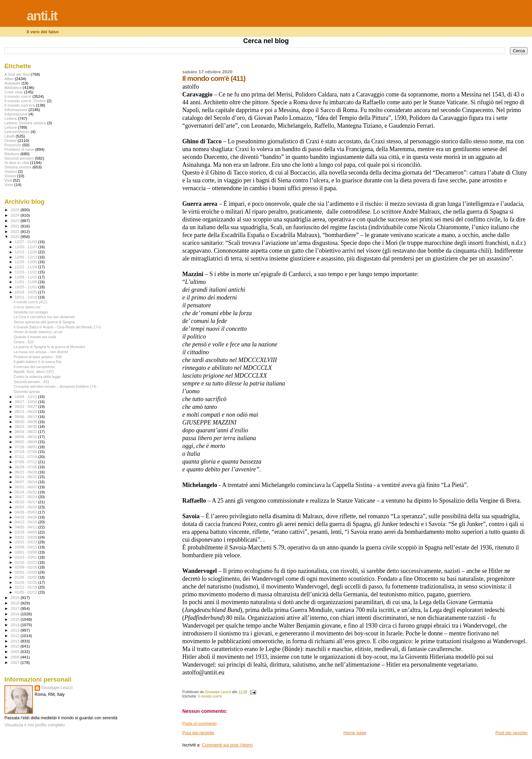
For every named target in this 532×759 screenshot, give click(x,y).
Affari (9, 79)
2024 (15, 215)
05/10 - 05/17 (27, 502)
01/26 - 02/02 (27, 577)
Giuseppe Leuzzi (57, 688)
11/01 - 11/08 (27, 282)
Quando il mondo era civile (35, 337)
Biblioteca (13, 87)
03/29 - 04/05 (27, 532)
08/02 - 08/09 (27, 442)
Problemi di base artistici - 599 (38, 357)
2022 (15, 226)
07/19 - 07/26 (27, 452)
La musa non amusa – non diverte (41, 352)
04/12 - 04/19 (27, 522)
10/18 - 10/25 (27, 292)
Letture (11, 127)
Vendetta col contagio (31, 312)
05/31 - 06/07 (27, 487)
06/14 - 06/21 (27, 477)
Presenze (13, 145)
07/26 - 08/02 (27, 447)
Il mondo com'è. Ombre (25, 101)
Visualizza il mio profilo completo (35, 725)
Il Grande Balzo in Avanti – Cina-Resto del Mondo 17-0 (57, 327)
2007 (15, 662)
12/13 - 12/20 (27, 252)
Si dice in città (17, 162)
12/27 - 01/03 (27, 242)
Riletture (12, 154)
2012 (15, 636)
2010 (15, 646)
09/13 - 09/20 (27, 412)
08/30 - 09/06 (27, 422)
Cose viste (14, 92)
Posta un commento (199, 723)
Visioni (10, 176)
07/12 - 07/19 (27, 457)
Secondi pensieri (19, 158)
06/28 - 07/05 (27, 467)
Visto (9, 185)
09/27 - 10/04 (27, 402)
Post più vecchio (511, 733)
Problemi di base (19, 149)
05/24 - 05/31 (27, 492)
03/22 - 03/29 (27, 537)
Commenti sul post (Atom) (227, 745)
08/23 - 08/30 (27, 427)
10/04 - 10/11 (27, 397)
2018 (15, 603)
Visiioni (11, 171)
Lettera (11, 118)
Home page (355, 733)
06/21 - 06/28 (27, 472)
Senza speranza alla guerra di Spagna (44, 322)
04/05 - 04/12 (27, 527)
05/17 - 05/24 (27, 497)
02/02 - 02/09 (27, 572)
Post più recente (198, 733)
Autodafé (12, 83)
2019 (15, 598)
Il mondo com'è (210, 696)
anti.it (42, 16)
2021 (15, 231)
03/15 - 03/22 (27, 542)
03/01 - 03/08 (27, 552)
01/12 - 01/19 (27, 587)
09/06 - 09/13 (27, 417)
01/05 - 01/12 (27, 592)
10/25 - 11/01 (27, 287)
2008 (15, 657)
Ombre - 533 (24, 342)
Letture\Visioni (17, 132)
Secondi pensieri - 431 (31, 382)
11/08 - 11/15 (27, 277)
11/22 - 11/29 (27, 267)
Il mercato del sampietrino (34, 367)
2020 (15, 237)
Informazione (16, 110)
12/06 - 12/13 (27, 257)
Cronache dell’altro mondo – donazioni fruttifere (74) (55, 386)
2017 (15, 608)
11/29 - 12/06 (27, 262)
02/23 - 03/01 (27, 557)
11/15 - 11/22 (27, 272)
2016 (15, 614)
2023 (15, 221)
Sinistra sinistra (18, 167)
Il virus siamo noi (27, 307)
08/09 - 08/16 (27, 437)
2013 (15, 630)
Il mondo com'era (20, 105)
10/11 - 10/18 (27, 297)
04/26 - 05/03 (27, 512)
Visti (8, 180)
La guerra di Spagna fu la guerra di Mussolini (49, 347)
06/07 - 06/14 (27, 482)
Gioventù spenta (27, 392)
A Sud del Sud (17, 74)
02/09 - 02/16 (27, 567)
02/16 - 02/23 (27, 562)
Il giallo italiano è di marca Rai (37, 362)
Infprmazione (16, 114)
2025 (15, 210)
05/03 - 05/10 (27, 507)
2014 (15, 625)
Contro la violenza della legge (37, 377)
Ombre (11, 140)
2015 (15, 619)
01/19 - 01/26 (27, 582)
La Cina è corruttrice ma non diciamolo (44, 317)
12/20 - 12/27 (27, 247)
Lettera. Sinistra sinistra (25, 123)
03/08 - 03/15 (27, 547)
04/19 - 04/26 (27, 517)
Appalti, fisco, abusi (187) (34, 372)
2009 (15, 652)
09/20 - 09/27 (27, 406)
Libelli (9, 136)
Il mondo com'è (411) (30, 302)
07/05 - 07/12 (27, 462)
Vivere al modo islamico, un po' (38, 332)
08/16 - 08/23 (27, 432)
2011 (15, 641)
